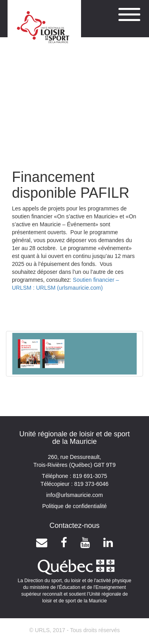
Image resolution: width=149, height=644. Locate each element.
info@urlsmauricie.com (74, 495)
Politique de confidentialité (74, 506)
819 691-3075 (89, 476)
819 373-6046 (91, 484)
